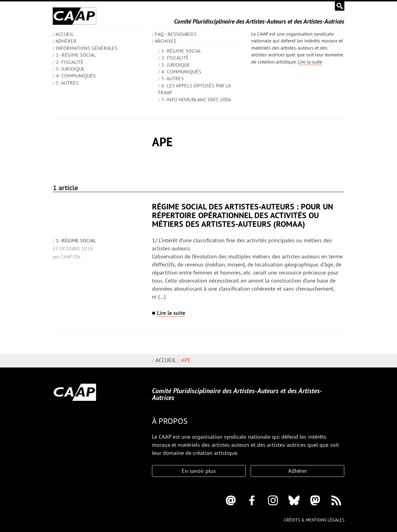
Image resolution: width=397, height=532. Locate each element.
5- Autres (67, 83)
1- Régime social (76, 55)
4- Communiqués (76, 76)
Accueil (166, 360)
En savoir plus (199, 471)
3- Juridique (70, 69)
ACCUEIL (65, 34)
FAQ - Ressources (176, 34)
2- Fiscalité (70, 62)
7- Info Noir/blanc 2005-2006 (196, 99)
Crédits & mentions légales (314, 520)
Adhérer (66, 41)
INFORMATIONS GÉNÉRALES (87, 48)
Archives (166, 41)
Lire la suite (310, 62)
